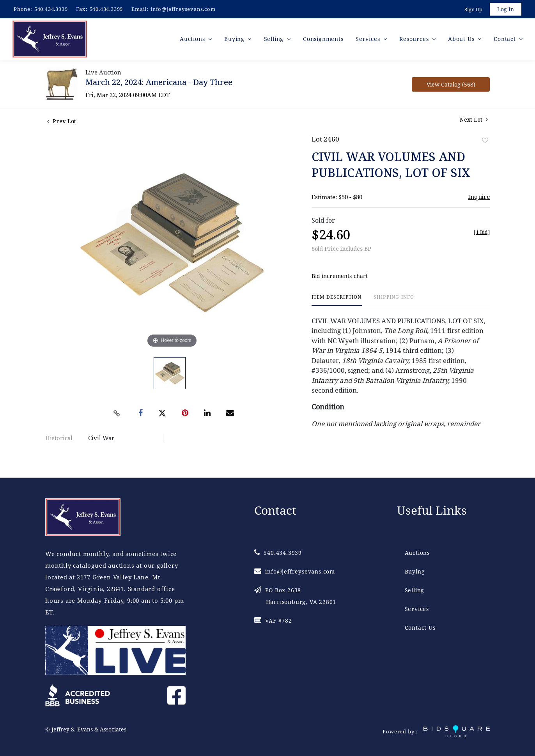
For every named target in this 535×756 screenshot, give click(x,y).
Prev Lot (62, 121)
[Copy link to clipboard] (117, 413)
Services (417, 609)
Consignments (323, 39)
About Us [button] (462, 39)
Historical (59, 438)
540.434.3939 (51, 9)
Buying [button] (235, 39)
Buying (415, 571)
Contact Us (420, 628)
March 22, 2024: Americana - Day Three (159, 82)
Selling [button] (275, 39)
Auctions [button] (193, 39)
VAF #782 (273, 621)
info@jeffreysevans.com (183, 9)
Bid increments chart (340, 276)
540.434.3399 (106, 9)
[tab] (337, 300)
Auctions (417, 553)
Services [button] (369, 39)
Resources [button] (415, 39)
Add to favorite (485, 140)
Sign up (473, 9)
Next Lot (474, 120)
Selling (415, 590)
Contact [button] (506, 39)
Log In (506, 9)
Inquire (479, 197)
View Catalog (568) (451, 84)
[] (482, 232)
